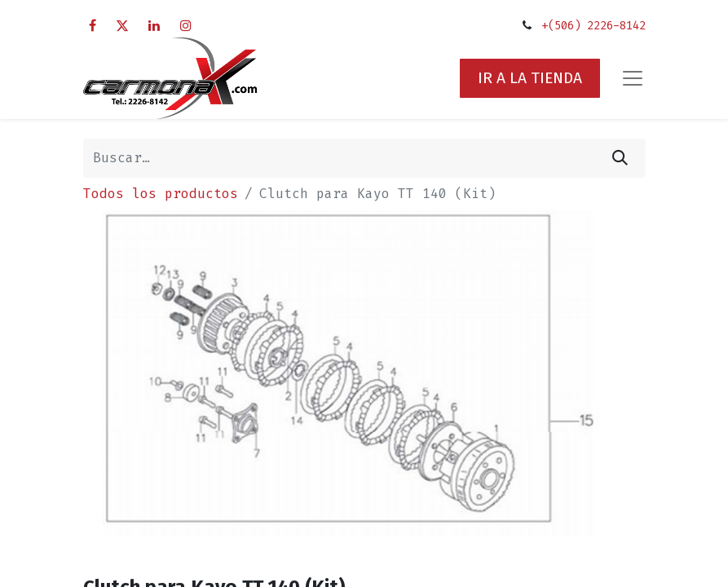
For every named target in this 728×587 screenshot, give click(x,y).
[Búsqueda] (620, 158)
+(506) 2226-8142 (593, 26)
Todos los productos (161, 194)
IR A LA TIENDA (530, 78)
